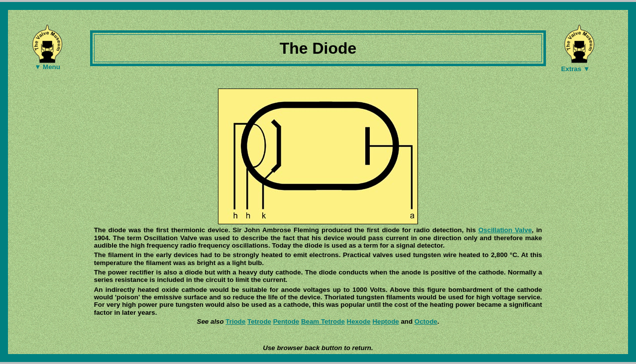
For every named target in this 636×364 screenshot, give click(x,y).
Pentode (286, 321)
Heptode (385, 321)
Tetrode (259, 321)
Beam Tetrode (323, 321)
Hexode (359, 321)
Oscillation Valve (505, 230)
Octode (426, 321)
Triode (235, 321)
